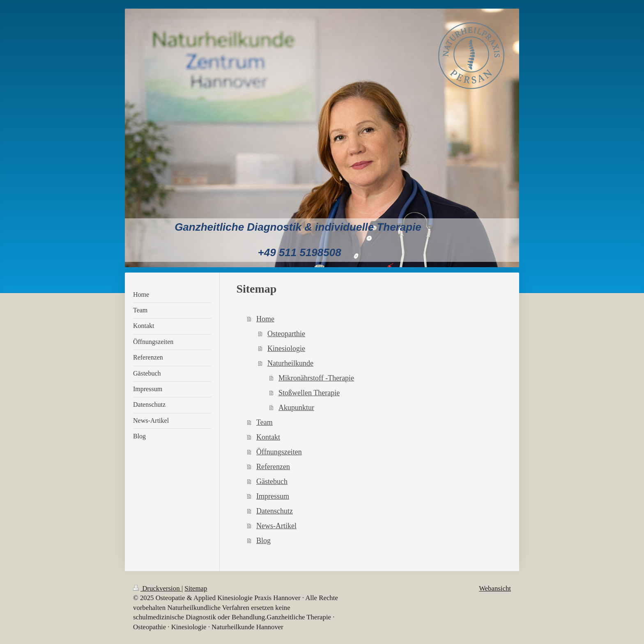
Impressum (273, 496)
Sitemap (196, 588)
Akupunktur (296, 408)
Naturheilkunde (290, 363)
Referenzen (273, 467)
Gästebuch (272, 481)
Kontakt (268, 437)
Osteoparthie (286, 334)
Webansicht (495, 588)
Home (265, 319)
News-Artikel (276, 526)
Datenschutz (275, 511)
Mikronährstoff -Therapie (316, 378)
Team (264, 422)
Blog (263, 541)
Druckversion (157, 588)
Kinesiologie (286, 348)
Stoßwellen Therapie (309, 393)
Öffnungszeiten (279, 452)
